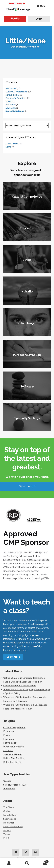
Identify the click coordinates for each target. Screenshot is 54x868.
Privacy (7, 830)
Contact (7, 811)
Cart (42, 861)
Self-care (10, 105)
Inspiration (8, 739)
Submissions (10, 819)
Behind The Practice (14, 758)
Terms (7, 834)
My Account (9, 863)
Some (8, 147)
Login (39, 19)
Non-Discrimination (13, 827)
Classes (7, 781)
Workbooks (9, 789)
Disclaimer (9, 823)
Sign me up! (27, 486)
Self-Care (8, 751)
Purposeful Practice (15, 98)
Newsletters (10, 815)
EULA (6, 838)
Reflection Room (12, 762)
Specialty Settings (15, 111)
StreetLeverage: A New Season (20, 686)
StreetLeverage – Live (15, 785)
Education (11, 108)
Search (27, 863)
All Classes (11, 88)
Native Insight (12, 95)
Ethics (8, 101)
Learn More (13, 657)
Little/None (12, 144)
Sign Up (15, 18)
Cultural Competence (16, 92)
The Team (9, 807)
